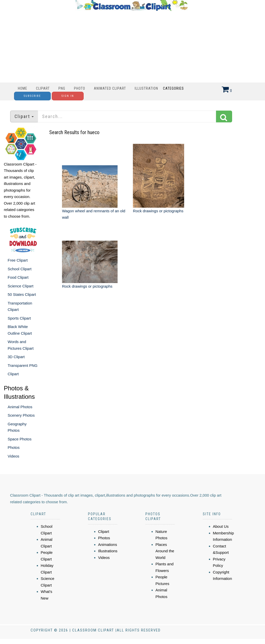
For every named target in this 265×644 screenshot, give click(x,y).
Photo (80, 88)
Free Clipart (18, 260)
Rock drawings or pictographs (158, 211)
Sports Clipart (19, 318)
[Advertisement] (131, 47)
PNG (62, 88)
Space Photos (20, 439)
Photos (14, 447)
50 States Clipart (22, 294)
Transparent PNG (23, 365)
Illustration (146, 88)
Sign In (68, 96)
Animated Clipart (110, 88)
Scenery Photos (21, 415)
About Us (221, 526)
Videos (14, 456)
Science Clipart (21, 286)
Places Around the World (165, 551)
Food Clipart (18, 277)
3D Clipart (16, 357)
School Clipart (20, 269)
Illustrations (108, 551)
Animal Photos (20, 407)
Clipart (43, 88)
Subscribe (32, 96)
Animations (108, 545)
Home (23, 88)
